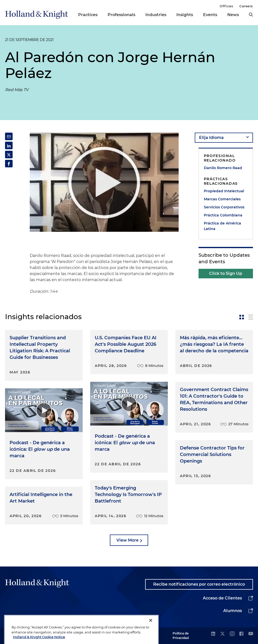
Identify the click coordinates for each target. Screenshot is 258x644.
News (233, 15)
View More (127, 540)
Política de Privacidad (181, 636)
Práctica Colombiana (223, 215)
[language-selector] (224, 138)
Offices (226, 6)
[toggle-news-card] (242, 317)
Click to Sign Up (226, 273)
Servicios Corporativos (224, 207)
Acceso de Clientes (222, 598)
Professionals (121, 15)
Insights (185, 15)
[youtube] (251, 634)
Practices (88, 15)
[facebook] (241, 634)
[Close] (151, 629)
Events (210, 15)
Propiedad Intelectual (224, 191)
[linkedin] (213, 634)
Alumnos (233, 611)
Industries (156, 15)
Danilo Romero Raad (223, 168)
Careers (246, 6)
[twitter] (222, 634)
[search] (251, 15)
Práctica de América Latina (222, 226)
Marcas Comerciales (222, 199)
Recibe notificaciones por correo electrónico (199, 584)
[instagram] (232, 634)
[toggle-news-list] (251, 317)
